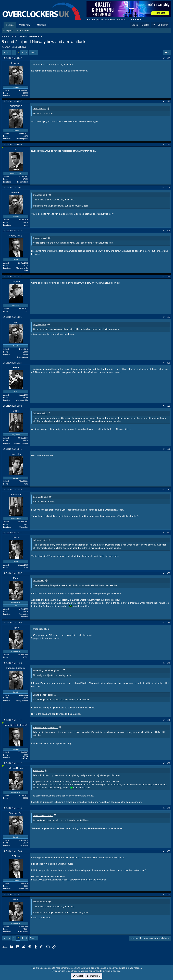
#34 (169, 623)
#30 (169, 449)
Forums (10, 25)
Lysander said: (40, 195)
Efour (7, 47)
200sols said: (40, 109)
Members (42, 25)
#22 (169, 101)
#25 (169, 231)
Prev (8, 53)
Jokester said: (40, 413)
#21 (169, 58)
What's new (24, 25)
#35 (169, 663)
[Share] (164, 58)
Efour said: (38, 771)
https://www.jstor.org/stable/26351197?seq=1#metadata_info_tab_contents (69, 880)
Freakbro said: (40, 238)
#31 (169, 490)
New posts (9, 31)
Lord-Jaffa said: (41, 497)
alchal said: (39, 581)
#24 (169, 188)
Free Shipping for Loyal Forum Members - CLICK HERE (114, 20)
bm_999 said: (40, 324)
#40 (169, 894)
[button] (32, 25)
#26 (169, 276)
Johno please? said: (43, 695)
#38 (169, 808)
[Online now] (3, 148)
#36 (169, 720)
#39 (169, 851)
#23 (169, 144)
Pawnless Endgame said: (45, 727)
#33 (169, 573)
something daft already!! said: (47, 670)
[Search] (163, 25)
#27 (169, 317)
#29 (169, 406)
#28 (169, 363)
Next (32, 53)
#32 (169, 533)
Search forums (24, 31)
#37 (169, 763)
